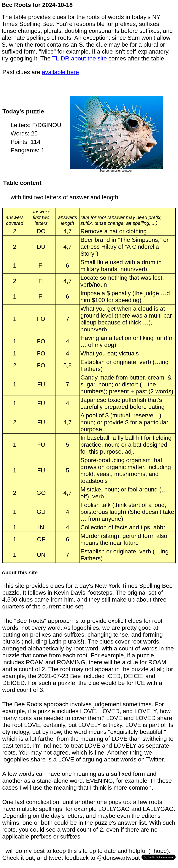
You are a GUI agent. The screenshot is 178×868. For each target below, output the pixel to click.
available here (60, 72)
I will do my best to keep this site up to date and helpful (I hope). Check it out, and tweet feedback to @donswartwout (86, 854)
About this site (20, 573)
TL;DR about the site (79, 58)
